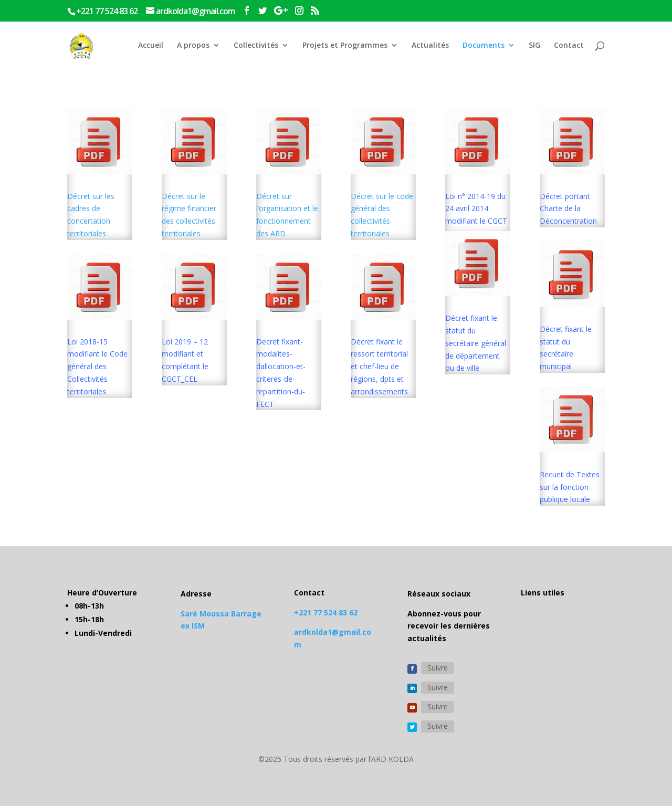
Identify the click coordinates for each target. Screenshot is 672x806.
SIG (534, 46)
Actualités (430, 46)
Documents (484, 46)
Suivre (438, 668)
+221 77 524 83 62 (326, 613)
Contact (569, 46)
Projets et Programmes (345, 46)
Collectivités (256, 46)
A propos (193, 46)
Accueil (151, 46)
